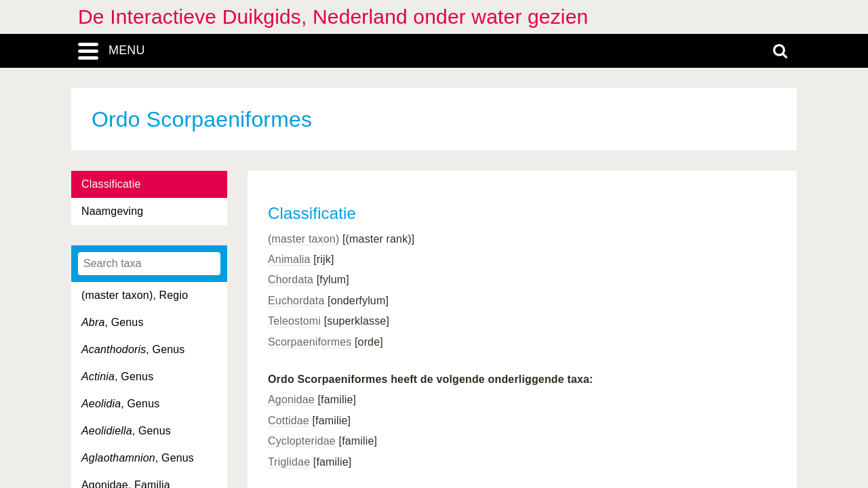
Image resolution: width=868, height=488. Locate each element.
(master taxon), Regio (135, 295)
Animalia (289, 259)
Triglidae (289, 462)
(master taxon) (303, 239)
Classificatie (111, 184)
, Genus (113, 322)
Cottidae (289, 421)
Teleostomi (294, 321)
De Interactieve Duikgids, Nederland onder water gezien (333, 17)
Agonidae (291, 400)
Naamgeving (112, 211)
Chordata (291, 280)
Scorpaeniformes (310, 342)
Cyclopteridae (302, 441)
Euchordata (296, 301)
